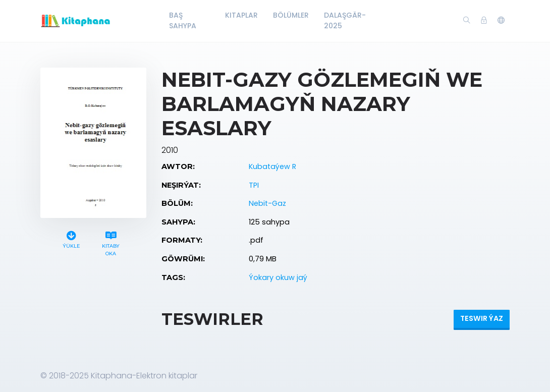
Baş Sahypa (183, 20)
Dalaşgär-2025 (345, 20)
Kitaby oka (111, 242)
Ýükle (71, 238)
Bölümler (291, 15)
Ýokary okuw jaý (278, 277)
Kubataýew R (272, 166)
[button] (501, 21)
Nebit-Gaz (267, 203)
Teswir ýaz (482, 318)
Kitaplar (241, 15)
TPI (254, 185)
